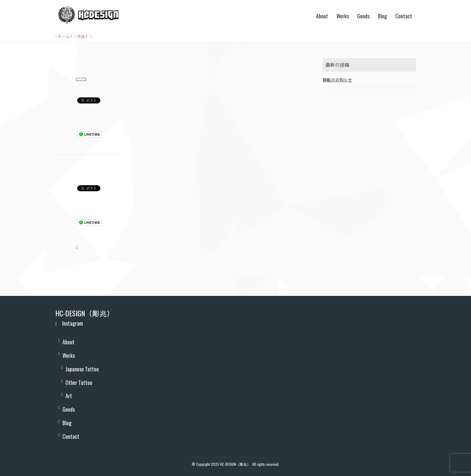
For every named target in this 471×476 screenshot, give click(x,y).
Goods (363, 16)
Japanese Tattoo (82, 369)
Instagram (69, 323)
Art (69, 396)
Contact (404, 16)
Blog (382, 16)
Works (343, 16)
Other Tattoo (79, 382)
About (322, 16)
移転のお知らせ (337, 80)
